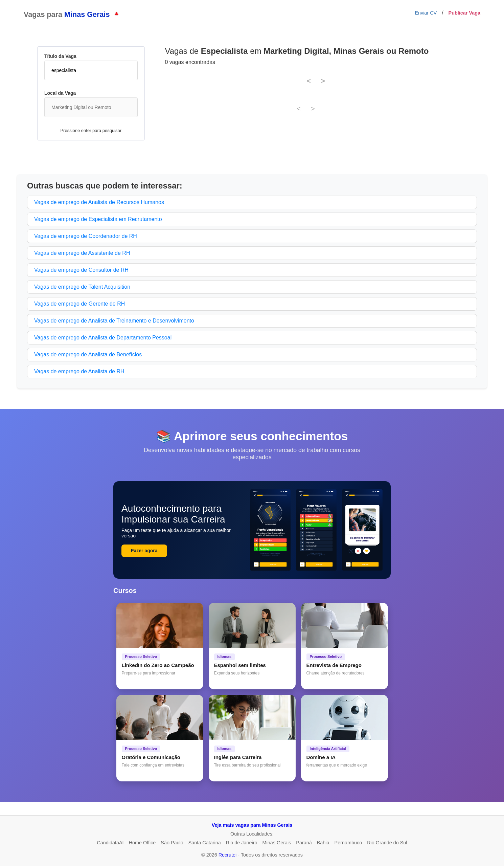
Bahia (323, 843)
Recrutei (228, 855)
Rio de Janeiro (242, 843)
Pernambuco (348, 843)
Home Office (142, 843)
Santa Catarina (205, 843)
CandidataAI (110, 843)
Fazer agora (144, 551)
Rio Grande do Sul (387, 843)
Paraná (304, 843)
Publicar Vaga (464, 13)
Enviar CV (426, 13)
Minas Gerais (277, 843)
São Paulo (172, 843)
